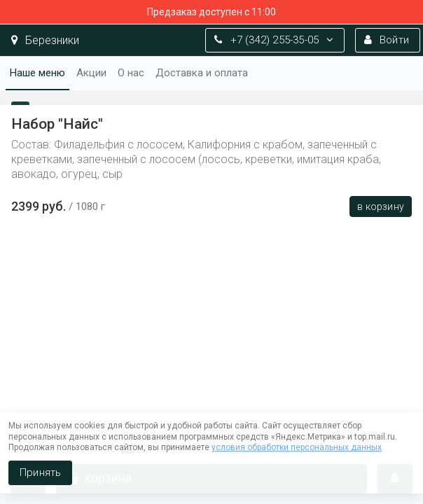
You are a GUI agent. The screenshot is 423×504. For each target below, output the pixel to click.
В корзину (381, 206)
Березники (45, 40)
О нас (131, 73)
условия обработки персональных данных (297, 447)
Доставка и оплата (202, 73)
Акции (91, 73)
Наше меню (37, 73)
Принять (40, 472)
